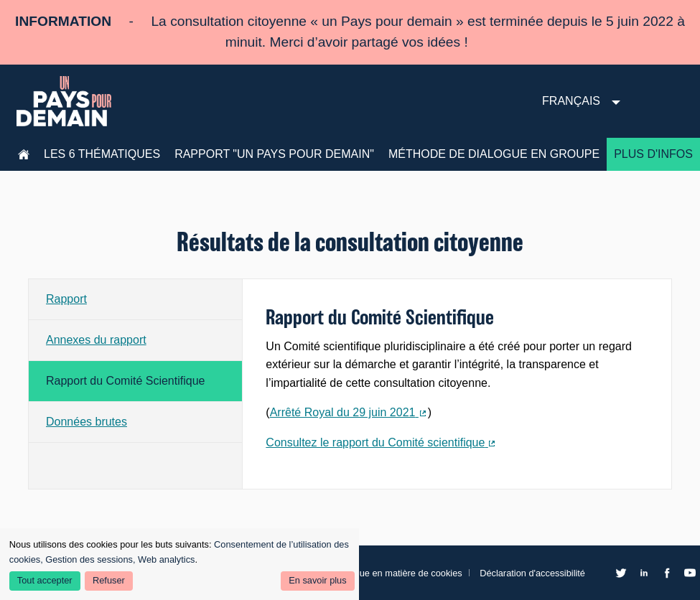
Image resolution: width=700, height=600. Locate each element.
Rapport (66, 299)
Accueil (24, 154)
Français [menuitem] (571, 101)
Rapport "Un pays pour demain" (274, 154)
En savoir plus (317, 580)
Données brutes (87, 422)
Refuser (109, 580)
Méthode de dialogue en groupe (494, 154)
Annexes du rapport (96, 340)
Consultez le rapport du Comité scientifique (381, 444)
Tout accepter (45, 580)
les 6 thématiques (102, 154)
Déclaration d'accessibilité (532, 573)
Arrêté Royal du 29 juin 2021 (349, 414)
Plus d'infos (653, 154)
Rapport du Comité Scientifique (125, 381)
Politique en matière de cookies (398, 573)
